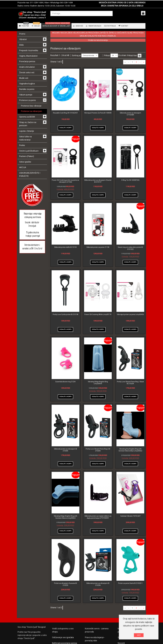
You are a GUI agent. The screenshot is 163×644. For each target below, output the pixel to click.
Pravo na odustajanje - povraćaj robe (95, 639)
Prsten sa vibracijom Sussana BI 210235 (65, 584)
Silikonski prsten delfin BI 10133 (65, 247)
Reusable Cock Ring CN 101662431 (65, 113)
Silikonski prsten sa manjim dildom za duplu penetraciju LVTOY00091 (98, 517)
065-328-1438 (66, 3)
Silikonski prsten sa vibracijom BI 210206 (65, 450)
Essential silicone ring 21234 (65, 382)
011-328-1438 (36, 3)
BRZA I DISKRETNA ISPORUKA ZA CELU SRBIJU (122, 6)
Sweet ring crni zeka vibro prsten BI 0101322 (130, 248)
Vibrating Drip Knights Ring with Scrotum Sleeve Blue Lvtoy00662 (130, 450)
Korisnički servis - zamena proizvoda (97, 630)
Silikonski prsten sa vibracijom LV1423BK (130, 114)
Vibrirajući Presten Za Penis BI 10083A (98, 113)
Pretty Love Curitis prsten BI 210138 (65, 314)
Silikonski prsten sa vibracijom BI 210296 (98, 584)
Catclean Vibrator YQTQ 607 (130, 516)
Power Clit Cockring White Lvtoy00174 (98, 314)
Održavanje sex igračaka (63, 637)
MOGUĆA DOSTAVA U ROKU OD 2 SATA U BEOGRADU (122, 3)
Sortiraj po (76, 55)
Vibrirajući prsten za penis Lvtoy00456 (130, 314)
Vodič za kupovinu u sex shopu (63, 630)
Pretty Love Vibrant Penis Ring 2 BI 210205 (98, 450)
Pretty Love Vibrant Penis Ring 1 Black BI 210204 (130, 383)
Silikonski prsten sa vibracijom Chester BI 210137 (98, 181)
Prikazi (107, 55)
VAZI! (139, 635)
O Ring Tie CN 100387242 (130, 180)
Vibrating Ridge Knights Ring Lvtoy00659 (98, 383)
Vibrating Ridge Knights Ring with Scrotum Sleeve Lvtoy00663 (65, 517)
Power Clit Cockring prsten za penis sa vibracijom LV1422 (65, 181)
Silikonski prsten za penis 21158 (98, 247)
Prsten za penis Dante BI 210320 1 (130, 583)
